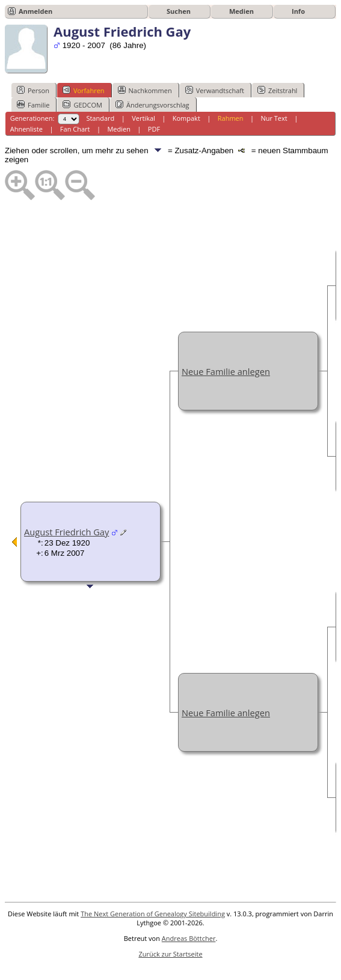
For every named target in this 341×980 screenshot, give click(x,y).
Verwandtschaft (215, 90)
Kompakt (186, 118)
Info (298, 11)
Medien (241, 11)
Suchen (179, 11)
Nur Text (274, 118)
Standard (100, 118)
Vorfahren (84, 90)
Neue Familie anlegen (226, 371)
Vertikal (143, 118)
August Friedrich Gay (66, 532)
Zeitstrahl (277, 90)
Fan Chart (75, 129)
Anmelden (35, 11)
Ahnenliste (26, 129)
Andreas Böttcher (189, 938)
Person (33, 90)
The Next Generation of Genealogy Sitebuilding (153, 914)
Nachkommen (145, 90)
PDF (154, 129)
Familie (33, 105)
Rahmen (231, 118)
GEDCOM (82, 105)
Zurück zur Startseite (170, 954)
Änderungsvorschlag (152, 105)
